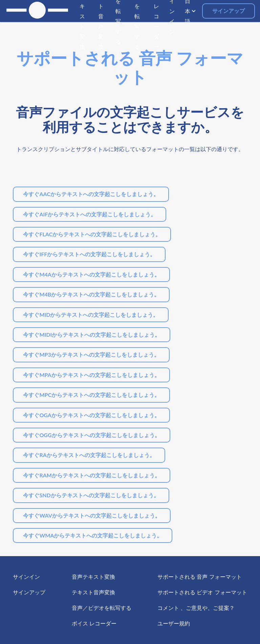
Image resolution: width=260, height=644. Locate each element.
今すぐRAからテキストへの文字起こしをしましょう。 (89, 455)
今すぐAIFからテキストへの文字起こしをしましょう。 (90, 214)
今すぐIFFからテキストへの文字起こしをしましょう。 (89, 254)
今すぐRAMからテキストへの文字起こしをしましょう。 (92, 475)
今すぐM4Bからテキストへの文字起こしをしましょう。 (91, 294)
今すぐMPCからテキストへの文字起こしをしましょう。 (91, 395)
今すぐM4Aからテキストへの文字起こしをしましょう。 (91, 274)
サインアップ (229, 11)
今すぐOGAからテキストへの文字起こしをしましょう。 (91, 415)
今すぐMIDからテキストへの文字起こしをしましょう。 (91, 315)
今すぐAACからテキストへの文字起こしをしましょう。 (91, 194)
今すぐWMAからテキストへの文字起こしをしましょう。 (93, 535)
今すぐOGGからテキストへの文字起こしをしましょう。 (91, 435)
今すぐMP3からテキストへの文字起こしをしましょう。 (91, 354)
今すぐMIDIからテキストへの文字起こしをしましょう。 (92, 335)
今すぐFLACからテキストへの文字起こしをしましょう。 (92, 234)
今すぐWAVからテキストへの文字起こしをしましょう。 (92, 515)
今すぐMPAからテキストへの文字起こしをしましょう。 (91, 375)
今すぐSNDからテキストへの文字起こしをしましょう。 (91, 495)
